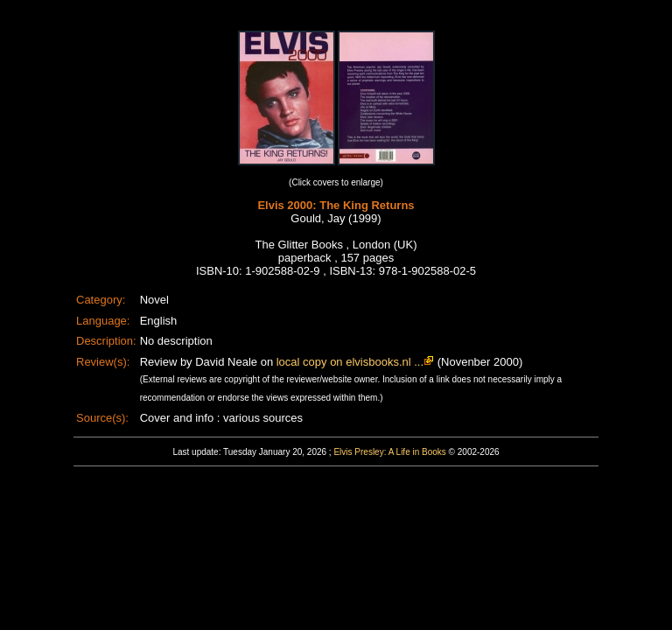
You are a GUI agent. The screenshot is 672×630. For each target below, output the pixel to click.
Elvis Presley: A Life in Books (389, 452)
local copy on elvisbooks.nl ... (350, 362)
